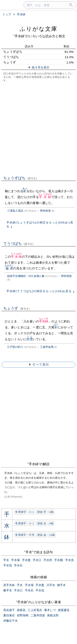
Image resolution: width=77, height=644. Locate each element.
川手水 (51, 585)
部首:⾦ (42, 535)
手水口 (37, 560)
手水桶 (59, 560)
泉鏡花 (21, 610)
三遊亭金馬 (47, 347)
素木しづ (50, 610)
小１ (32, 512)
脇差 (9, 268)
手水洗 (69, 560)
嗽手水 (8, 590)
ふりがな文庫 (39, 29)
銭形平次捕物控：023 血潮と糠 (26, 276)
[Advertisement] (38, 129)
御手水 (61, 585)
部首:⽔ (42, 523)
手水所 (48, 560)
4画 (51, 512)
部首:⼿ (42, 512)
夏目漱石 (9, 615)
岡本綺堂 (45, 211)
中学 (32, 535)
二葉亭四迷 (38, 615)
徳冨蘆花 (64, 610)
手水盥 (26, 560)
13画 (52, 535)
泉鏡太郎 (53, 615)
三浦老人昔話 (15, 211)
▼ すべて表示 (38, 365)
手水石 (18, 565)
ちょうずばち (20, 178)
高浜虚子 (9, 610)
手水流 (8, 565)
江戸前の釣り (15, 347)
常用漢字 (21, 512)
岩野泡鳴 (23, 615)
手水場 (15, 560)
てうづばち (18, 244)
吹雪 (30, 339)
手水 (6, 560)
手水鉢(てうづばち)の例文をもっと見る (39, 291)
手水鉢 (45, 197)
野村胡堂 (67, 276)
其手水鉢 (9, 585)
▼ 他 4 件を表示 (38, 67)
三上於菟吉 (35, 610)
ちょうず (17, 308)
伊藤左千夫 (10, 621)
